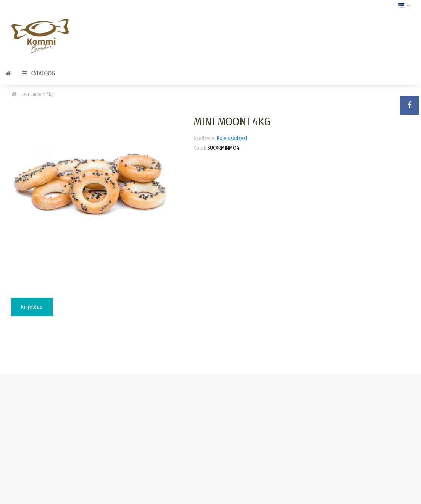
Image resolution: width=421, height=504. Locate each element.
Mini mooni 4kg (39, 94)
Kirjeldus (32, 307)
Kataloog (39, 73)
